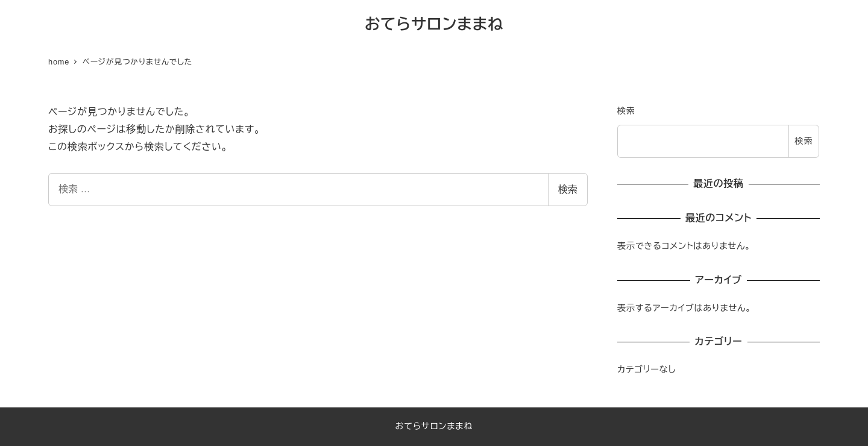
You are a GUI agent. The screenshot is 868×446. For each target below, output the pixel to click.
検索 (568, 190)
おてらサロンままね (434, 24)
